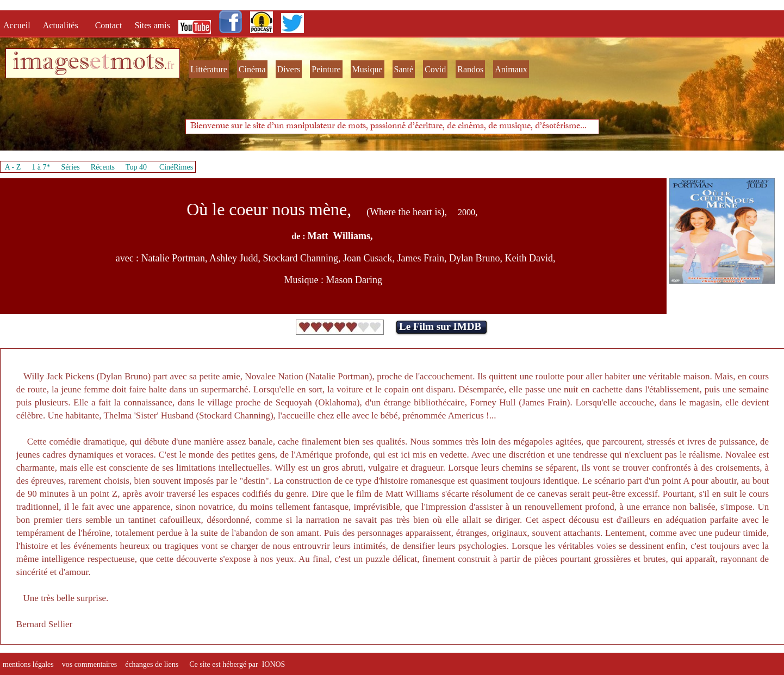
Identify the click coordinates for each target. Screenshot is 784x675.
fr (170, 65)
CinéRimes (176, 167)
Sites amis (152, 25)
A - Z (13, 167)
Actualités (64, 25)
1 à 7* (41, 167)
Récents (103, 167)
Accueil (19, 25)
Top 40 (136, 167)
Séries (71, 167)
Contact (110, 25)
